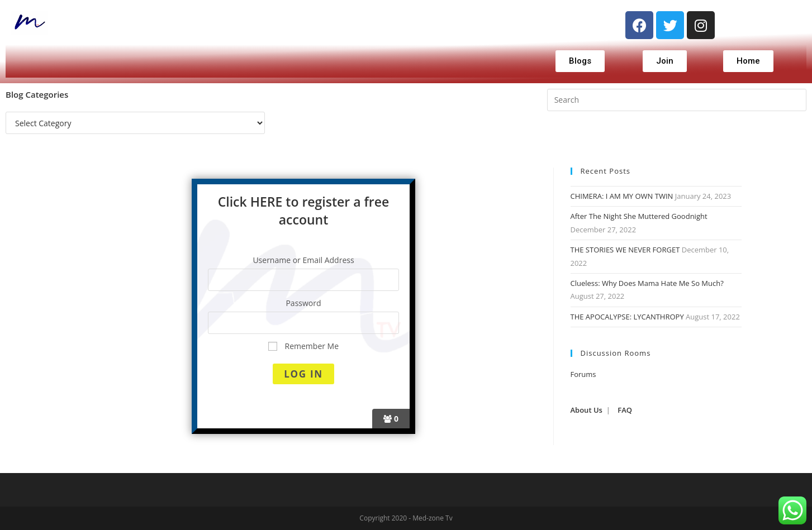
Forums (583, 374)
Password (303, 303)
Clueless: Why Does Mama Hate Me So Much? (647, 283)
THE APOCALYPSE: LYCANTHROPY (627, 317)
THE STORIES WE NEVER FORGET (625, 250)
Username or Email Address (303, 260)
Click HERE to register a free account (304, 211)
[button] (580, 61)
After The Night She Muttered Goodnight (639, 216)
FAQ (625, 410)
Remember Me (303, 346)
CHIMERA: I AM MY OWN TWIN (622, 196)
